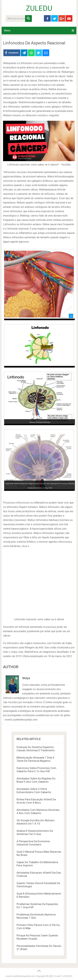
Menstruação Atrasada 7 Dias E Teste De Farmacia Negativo (36, 759)
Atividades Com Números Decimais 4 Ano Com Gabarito (38, 811)
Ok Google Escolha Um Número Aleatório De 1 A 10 (36, 822)
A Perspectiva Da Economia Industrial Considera (33, 843)
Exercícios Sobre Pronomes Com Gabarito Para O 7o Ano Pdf (36, 770)
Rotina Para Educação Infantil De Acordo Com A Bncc (36, 801)
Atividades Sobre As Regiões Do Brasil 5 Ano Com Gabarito (36, 780)
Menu (7, 31)
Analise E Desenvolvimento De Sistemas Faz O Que (35, 832)
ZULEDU (39, 8)
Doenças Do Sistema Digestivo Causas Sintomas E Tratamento (36, 749)
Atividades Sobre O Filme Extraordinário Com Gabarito (34, 791)
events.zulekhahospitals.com (20, 976)
